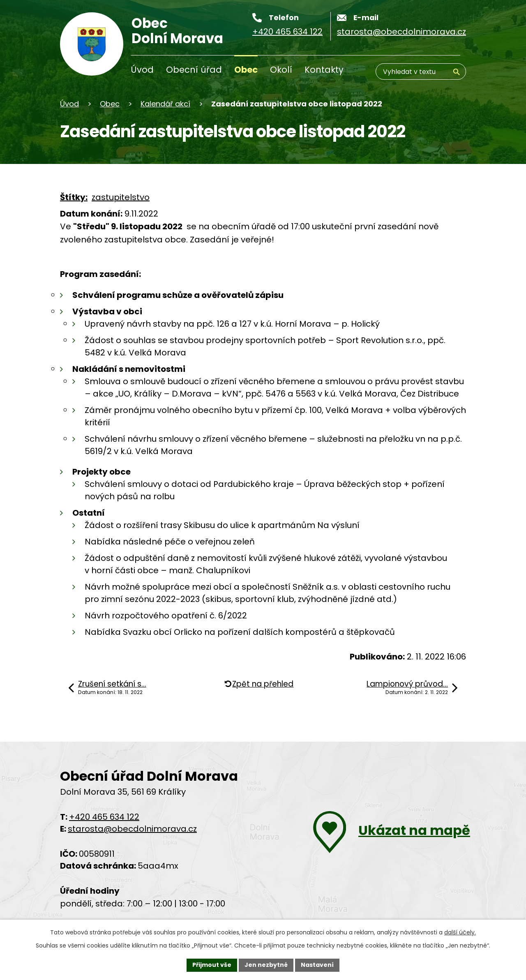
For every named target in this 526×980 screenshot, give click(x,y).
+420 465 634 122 (104, 817)
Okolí (281, 70)
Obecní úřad (194, 70)
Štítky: (74, 197)
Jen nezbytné (266, 965)
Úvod (142, 70)
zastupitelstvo (121, 197)
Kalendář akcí (165, 104)
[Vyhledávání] (421, 71)
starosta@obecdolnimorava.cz (132, 829)
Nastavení (317, 965)
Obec (246, 70)
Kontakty (324, 70)
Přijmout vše (212, 965)
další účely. (460, 932)
